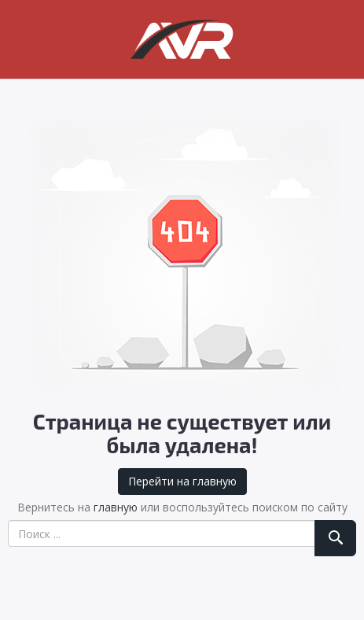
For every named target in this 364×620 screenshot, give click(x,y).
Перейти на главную (182, 481)
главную (116, 507)
